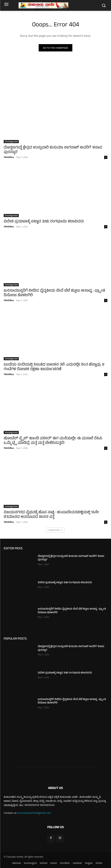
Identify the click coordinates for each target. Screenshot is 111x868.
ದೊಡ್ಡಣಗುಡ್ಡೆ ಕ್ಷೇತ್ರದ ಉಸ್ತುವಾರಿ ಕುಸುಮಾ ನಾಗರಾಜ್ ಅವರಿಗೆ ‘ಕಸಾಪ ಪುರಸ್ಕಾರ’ (53, 150)
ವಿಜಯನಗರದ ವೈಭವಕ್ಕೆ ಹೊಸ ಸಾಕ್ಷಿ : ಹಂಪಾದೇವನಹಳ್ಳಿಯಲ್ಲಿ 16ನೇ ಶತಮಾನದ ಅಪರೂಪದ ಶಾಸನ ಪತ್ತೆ (51, 515)
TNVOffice (9, 157)
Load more (55, 530)
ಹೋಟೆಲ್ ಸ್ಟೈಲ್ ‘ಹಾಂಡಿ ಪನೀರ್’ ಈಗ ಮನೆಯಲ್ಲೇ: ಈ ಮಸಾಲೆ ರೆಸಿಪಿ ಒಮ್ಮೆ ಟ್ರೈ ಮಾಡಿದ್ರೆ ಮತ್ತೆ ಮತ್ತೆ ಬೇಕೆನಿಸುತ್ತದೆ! (53, 441)
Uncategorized (11, 141)
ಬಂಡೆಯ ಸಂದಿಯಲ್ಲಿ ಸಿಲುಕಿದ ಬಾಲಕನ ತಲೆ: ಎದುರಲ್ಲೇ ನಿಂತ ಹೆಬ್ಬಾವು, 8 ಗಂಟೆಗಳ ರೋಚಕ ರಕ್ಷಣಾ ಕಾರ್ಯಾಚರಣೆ (54, 367)
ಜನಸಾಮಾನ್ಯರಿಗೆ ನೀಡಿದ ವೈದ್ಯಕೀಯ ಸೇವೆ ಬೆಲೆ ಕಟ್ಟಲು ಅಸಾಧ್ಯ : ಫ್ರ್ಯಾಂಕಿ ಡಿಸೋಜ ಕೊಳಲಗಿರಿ (54, 293)
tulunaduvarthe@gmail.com (35, 813)
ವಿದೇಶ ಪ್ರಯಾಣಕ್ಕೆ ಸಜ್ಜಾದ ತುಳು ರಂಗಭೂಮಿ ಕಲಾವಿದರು (44, 222)
